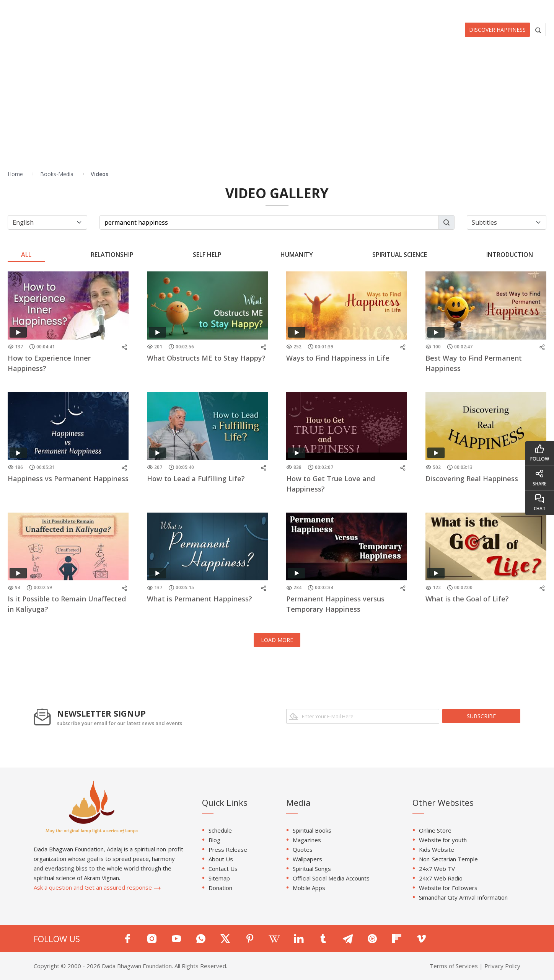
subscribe (481, 716)
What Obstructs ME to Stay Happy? (206, 358)
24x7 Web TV (437, 869)
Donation (220, 888)
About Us (221, 859)
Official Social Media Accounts (331, 878)
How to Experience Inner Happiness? (49, 363)
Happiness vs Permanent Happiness (68, 479)
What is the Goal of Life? (467, 599)
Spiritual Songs (312, 869)
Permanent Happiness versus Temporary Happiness (335, 604)
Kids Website (437, 849)
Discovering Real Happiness (472, 479)
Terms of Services (454, 966)
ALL (26, 255)
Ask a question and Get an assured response (97, 887)
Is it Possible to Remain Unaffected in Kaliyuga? (67, 604)
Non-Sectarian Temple (448, 859)
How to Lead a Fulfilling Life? (196, 479)
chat (539, 503)
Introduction (510, 255)
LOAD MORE (277, 640)
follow (539, 453)
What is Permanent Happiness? (200, 599)
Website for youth (443, 840)
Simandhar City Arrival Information (463, 897)
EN (536, 7)
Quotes (303, 849)
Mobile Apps (309, 888)
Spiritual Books (312, 830)
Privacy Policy (502, 966)
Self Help (207, 255)
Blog (214, 840)
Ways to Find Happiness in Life (338, 358)
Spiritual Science (400, 255)
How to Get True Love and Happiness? (331, 484)
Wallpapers (307, 859)
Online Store (435, 830)
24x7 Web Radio (441, 878)
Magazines (307, 840)
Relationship (112, 255)
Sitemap (219, 878)
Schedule (220, 830)
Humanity (297, 255)
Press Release (228, 849)
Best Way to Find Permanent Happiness (474, 363)
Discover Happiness (497, 30)
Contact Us (223, 869)
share (539, 478)
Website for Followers (448, 888)
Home (15, 174)
